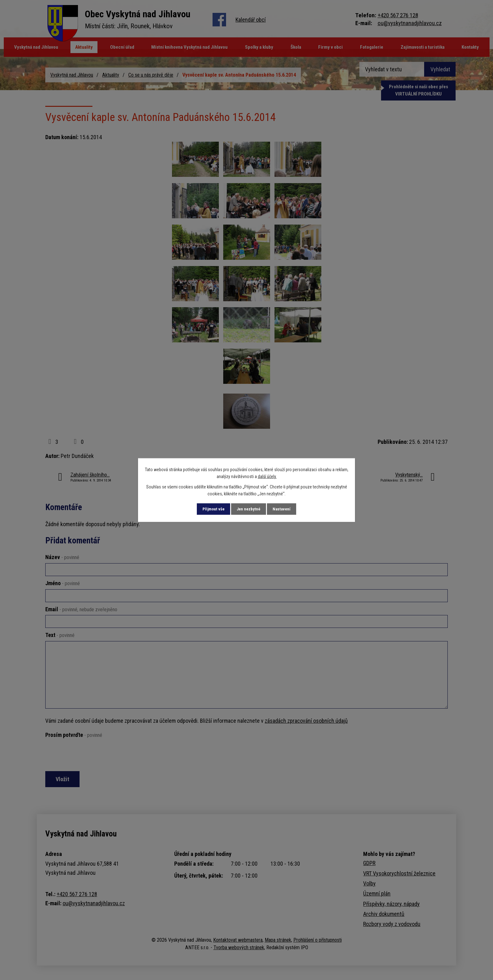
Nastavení (287, 509)
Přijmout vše (208, 509)
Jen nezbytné (249, 509)
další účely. (267, 476)
